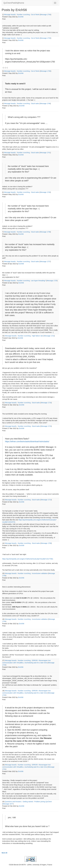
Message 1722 (49, 336)
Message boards (10, 15)
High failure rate (37, 336)
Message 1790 (46, 71)
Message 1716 (46, 403)
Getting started (28, 802)
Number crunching (23, 15)
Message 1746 (45, 103)
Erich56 (21, 17)
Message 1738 (45, 232)
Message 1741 (45, 153)
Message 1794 (46, 15)
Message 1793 (46, 38)
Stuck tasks (35, 103)
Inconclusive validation (40, 573)
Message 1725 (52, 281)
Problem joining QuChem (43, 802)
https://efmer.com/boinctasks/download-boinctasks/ (27, 441)
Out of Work (35, 15)
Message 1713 (46, 500)
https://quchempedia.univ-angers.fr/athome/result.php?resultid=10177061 (28, 559)
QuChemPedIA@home (14, 3)
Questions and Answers (13, 802)
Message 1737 (45, 261)
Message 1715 (46, 426)
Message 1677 (8, 804)
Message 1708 (46, 543)
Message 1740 (45, 192)
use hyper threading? (39, 281)
